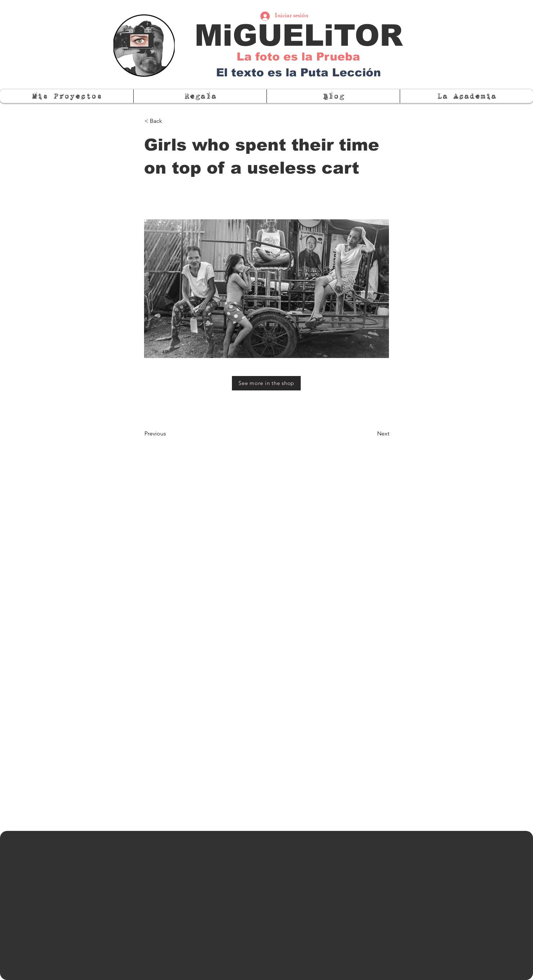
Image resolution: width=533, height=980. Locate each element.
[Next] (371, 434)
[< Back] (168, 121)
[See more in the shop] (266, 383)
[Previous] (168, 434)
